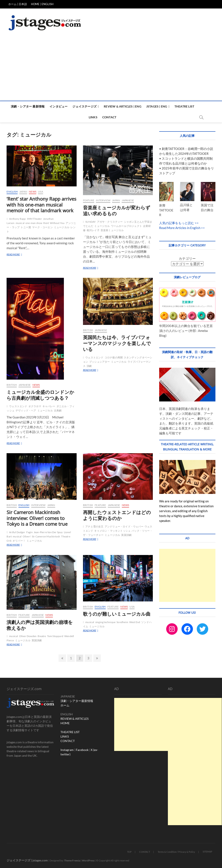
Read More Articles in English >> (182, 228)
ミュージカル (62, 227)
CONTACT (68, 741)
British (12, 385)
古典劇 (58, 410)
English (12, 192)
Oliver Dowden (28, 636)
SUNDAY (91, 222)
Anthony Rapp (17, 219)
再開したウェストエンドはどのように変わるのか (117, 515)
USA (41, 192)
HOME (65, 723)
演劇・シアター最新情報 (77, 701)
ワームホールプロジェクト (126, 226)
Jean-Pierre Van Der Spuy (48, 532)
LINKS (65, 736)
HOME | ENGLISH (42, 4)
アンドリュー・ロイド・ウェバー (124, 526)
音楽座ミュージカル (112, 230)
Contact (109, 117)
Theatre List (184, 106)
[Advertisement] (111, 69)
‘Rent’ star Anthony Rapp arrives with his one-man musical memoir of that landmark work (41, 205)
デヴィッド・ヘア (26, 410)
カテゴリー (187, 258)
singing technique (105, 622)
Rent (46, 223)
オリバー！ (19, 541)
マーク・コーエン (42, 227)
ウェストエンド (18, 406)
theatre (42, 636)
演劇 (89, 366)
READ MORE (18, 255)
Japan (23, 192)
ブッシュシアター (100, 362)
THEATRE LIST (70, 732)
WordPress (88, 860)
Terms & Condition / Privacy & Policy (176, 852)
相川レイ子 (93, 230)
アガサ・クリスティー (110, 222)
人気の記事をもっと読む (177, 223)
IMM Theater (34, 219)
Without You (57, 223)
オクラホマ (35, 406)
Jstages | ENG (157, 106)
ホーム (65, 705)
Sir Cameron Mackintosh (46, 536)
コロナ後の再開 (114, 357)
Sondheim (122, 622)
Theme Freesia (72, 860)
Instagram (67, 750)
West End (135, 622)
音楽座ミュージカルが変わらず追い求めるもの (117, 210)
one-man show (34, 223)
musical (20, 223)
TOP (129, 852)
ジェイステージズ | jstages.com (27, 860)
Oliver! (27, 536)
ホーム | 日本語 (18, 4)
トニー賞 (26, 227)
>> (196, 223)
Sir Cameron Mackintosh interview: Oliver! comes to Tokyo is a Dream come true (37, 518)
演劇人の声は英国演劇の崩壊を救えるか (40, 625)
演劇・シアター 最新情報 (28, 106)
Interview (103, 200)
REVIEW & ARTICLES (74, 719)
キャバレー (49, 406)
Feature (89, 200)
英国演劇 (126, 535)
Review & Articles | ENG (123, 106)
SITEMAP (207, 852)
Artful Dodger (17, 532)
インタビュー (58, 106)
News (33, 192)
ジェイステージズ (84, 106)
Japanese (128, 200)
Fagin (30, 532)
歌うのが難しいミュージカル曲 (117, 614)
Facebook (82, 750)
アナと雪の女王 (94, 526)
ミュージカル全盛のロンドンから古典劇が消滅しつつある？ (40, 395)
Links (93, 117)
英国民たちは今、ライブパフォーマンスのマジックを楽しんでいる (117, 343)
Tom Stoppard (55, 636)
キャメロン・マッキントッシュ (112, 531)
